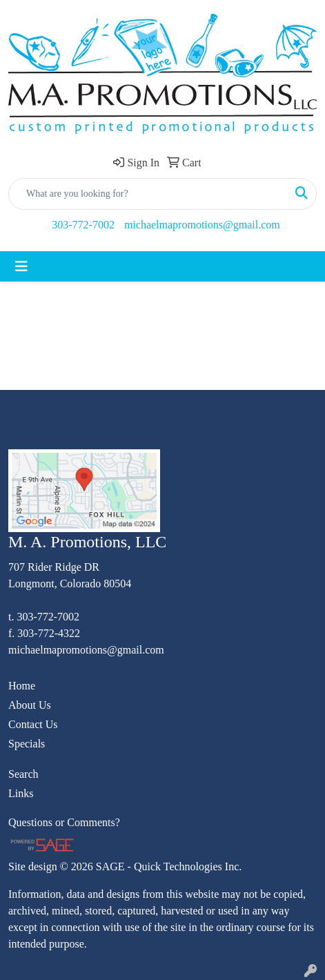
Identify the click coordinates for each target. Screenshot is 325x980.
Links (21, 793)
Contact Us (33, 724)
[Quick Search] (148, 194)
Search (23, 774)
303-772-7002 (83, 225)
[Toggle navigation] (21, 266)
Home (22, 686)
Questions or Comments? (64, 822)
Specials (27, 744)
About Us (30, 705)
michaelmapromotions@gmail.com (202, 225)
